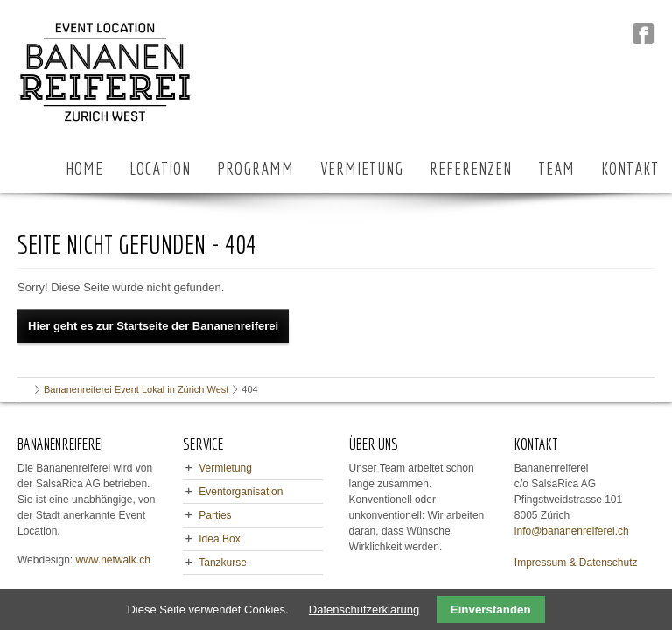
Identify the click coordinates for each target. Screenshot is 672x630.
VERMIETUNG (362, 168)
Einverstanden (491, 609)
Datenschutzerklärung (364, 609)
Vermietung (225, 468)
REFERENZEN (471, 168)
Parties (215, 515)
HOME (84, 168)
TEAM (556, 168)
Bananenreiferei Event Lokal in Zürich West (136, 389)
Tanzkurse (223, 563)
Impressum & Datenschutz (576, 563)
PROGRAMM (255, 168)
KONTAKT (630, 168)
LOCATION (160, 168)
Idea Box (219, 539)
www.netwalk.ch (113, 560)
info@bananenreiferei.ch (572, 531)
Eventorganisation (241, 492)
